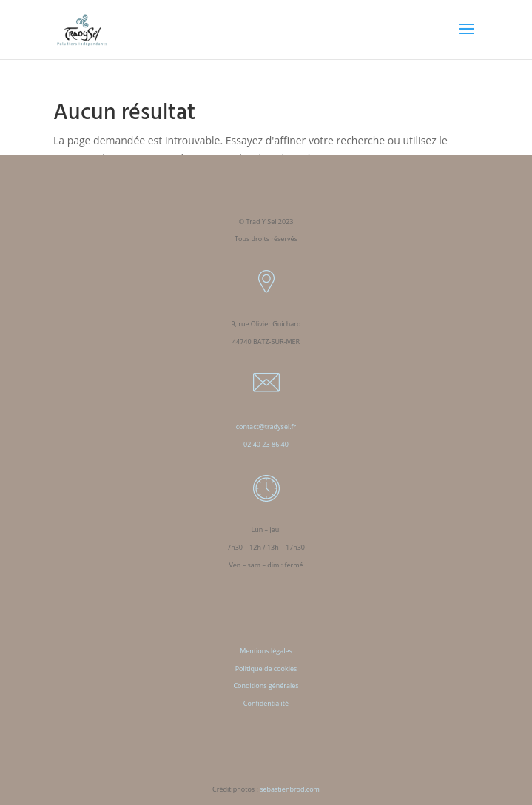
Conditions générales (266, 686)
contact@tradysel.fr (266, 427)
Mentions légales (266, 651)
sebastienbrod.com (290, 789)
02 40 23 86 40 (266, 444)
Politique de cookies (266, 668)
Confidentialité (266, 703)
